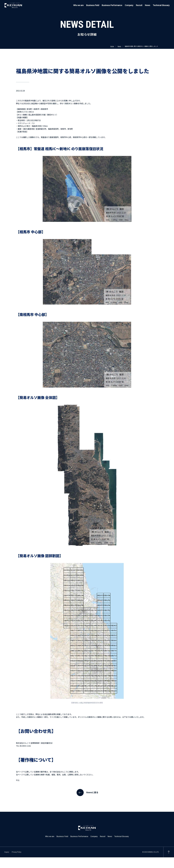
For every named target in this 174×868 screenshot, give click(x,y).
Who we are (78, 5)
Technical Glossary (161, 5)
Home (112, 46)
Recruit (139, 5)
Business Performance (112, 5)
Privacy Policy (17, 852)
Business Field (93, 5)
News (148, 5)
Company (129, 5)
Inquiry (7, 852)
